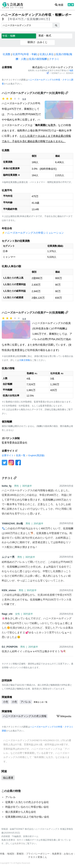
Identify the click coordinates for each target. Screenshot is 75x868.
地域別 (11, 854)
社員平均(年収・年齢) (25, 54)
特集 (2, 854)
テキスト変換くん (38, 857)
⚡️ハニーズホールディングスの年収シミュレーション (33, 233)
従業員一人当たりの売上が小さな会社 (27, 802)
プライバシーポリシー (38, 854)
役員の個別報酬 (38, 59)
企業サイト (8, 455)
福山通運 (8, 778)
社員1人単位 (47, 54)
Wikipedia (64, 716)
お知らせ (69, 854)
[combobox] (27, 25)
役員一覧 (21, 455)
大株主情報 (25, 360)
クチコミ (54, 59)
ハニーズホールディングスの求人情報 (25, 716)
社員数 (7, 54)
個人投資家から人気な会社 (21, 812)
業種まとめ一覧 (41, 702)
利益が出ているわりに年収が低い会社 (27, 807)
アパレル (26, 702)
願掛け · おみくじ (38, 42)
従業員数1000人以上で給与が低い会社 (27, 817)
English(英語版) (36, 455)
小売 (6, 702)
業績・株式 (45, 36)
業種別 (20, 854)
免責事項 (19, 843)
